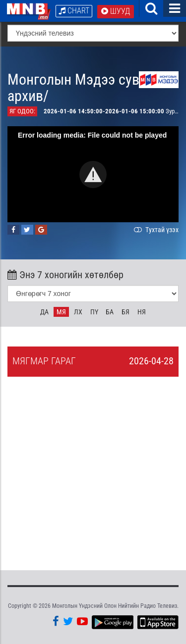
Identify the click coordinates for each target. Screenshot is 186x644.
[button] (93, 174)
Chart (74, 11)
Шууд (116, 11)
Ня (142, 312)
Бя (125, 312)
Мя (61, 312)
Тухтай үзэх (155, 230)
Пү (94, 312)
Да (44, 312)
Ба (110, 312)
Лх (78, 312)
